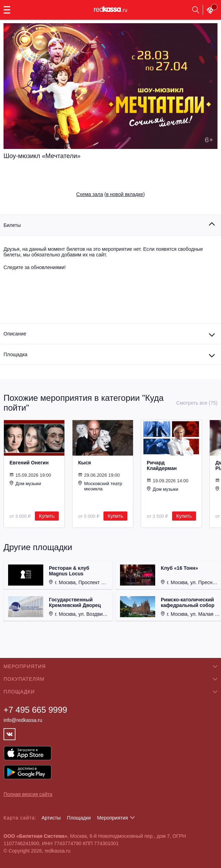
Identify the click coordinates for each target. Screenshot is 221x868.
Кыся (84, 463)
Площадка (15, 354)
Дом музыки (25, 483)
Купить (47, 516)
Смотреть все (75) (197, 403)
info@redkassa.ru (23, 720)
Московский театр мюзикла (100, 486)
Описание (15, 334)
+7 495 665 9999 (35, 710)
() (111, 194)
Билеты (12, 225)
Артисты (51, 818)
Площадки (79, 818)
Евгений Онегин (29, 463)
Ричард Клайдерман (162, 465)
